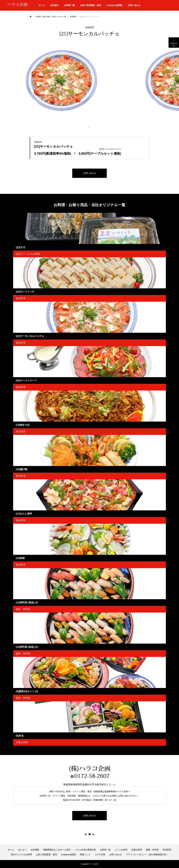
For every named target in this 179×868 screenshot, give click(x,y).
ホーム (42, 5)
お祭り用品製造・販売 (91, 5)
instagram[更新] (114, 5)
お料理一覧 (69, 5)
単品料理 (89, 28)
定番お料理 (22, 742)
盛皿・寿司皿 (23, 609)
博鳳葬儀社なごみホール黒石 (57, 850)
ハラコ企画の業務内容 (85, 850)
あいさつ (22, 850)
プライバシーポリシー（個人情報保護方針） (147, 855)
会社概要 (35, 850)
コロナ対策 (100, 855)
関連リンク (85, 855)
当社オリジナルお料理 (28, 254)
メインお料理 (121, 850)
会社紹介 (54, 5)
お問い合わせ (134, 5)
